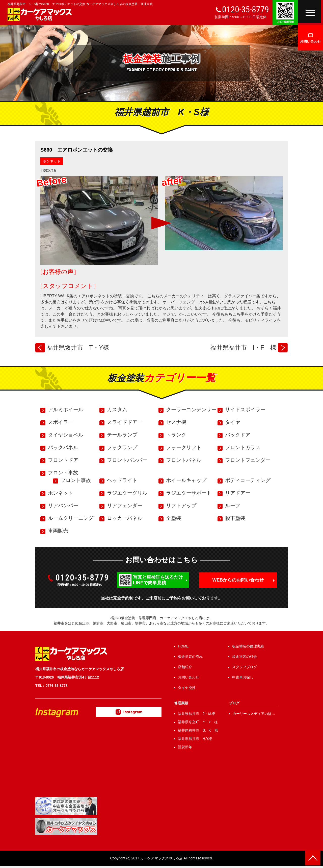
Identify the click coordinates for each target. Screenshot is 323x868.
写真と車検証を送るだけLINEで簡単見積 (158, 580)
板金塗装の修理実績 (248, 646)
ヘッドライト (122, 480)
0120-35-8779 (246, 9)
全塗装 (174, 518)
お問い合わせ (310, 41)
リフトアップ (181, 505)
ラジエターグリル (127, 493)
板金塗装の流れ (190, 657)
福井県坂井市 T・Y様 (78, 347)
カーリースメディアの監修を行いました (254, 714)
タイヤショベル (66, 435)
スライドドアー (125, 422)
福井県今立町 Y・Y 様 (198, 722)
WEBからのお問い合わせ (238, 580)
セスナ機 (176, 422)
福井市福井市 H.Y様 (195, 739)
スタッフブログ (245, 667)
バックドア (238, 435)
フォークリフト (184, 447)
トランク (176, 435)
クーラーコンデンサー (191, 409)
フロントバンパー (127, 460)
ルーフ (233, 505)
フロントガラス (243, 447)
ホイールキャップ (186, 480)
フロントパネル (184, 460)
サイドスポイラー (245, 409)
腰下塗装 (235, 518)
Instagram (129, 712)
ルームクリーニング (71, 518)
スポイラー (61, 422)
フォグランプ (122, 447)
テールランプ (122, 435)
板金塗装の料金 (245, 657)
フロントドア (63, 460)
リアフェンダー (125, 505)
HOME (183, 646)
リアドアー (238, 493)
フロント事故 (63, 473)
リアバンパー (63, 505)
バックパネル (63, 447)
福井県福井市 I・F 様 (243, 347)
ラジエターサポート (189, 493)
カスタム (117, 409)
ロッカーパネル (125, 518)
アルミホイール (66, 409)
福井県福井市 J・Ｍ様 (196, 714)
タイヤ (233, 422)
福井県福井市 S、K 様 (198, 730)
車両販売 (58, 531)
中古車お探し (243, 677)
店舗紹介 (185, 667)
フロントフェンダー (248, 460)
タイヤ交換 (187, 688)
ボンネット (52, 161)
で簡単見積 (285, 22)
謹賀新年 (185, 747)
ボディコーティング (248, 480)
